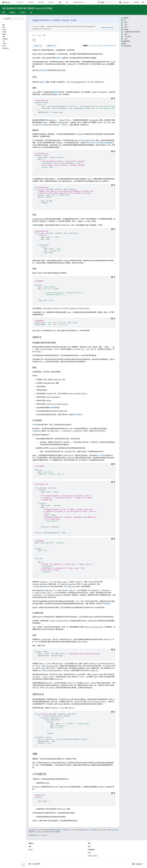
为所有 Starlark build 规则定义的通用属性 (99, 143)
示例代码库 (42, 70)
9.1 (90, 46)
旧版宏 (58, 58)
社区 (67, 2)
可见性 (35, 425)
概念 (44, 35)
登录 (143, 2)
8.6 (99, 46)
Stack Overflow (92, 856)
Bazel (34, 35)
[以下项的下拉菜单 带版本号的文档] (85, 2)
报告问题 (38, 46)
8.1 (115, 46)
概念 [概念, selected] (4, 12)
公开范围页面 (105, 604)
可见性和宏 (77, 415)
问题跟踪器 (91, 850)
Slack (89, 853)
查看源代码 (51, 46)
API (31, 12)
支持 (89, 847)
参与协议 (66, 20)
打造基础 (35, 20)
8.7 (96, 46)
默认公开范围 (100, 455)
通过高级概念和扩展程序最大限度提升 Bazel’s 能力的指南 (27, 8)
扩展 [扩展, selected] (60, 2)
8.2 (111, 46)
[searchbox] (13, 19)
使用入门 (31, 2)
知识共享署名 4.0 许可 (59, 830)
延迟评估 (40, 362)
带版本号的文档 (78, 2)
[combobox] (107, 2)
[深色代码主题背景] (112, 98)
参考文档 (51, 2)
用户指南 (41, 2)
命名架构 (52, 408)
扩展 (39, 35)
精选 (87, 125)
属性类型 (56, 92)
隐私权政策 (36, 864)
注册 (75, 20)
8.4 (105, 46)
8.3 (108, 46)
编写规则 (12, 12)
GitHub (136, 2)
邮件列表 (57, 20)
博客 (30, 847)
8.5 (102, 46)
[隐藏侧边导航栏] (23, 864)
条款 (30, 864)
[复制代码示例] (114, 98)
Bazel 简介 (20, 2)
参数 (46, 120)
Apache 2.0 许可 (89, 830)
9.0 (93, 46)
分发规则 (23, 12)
